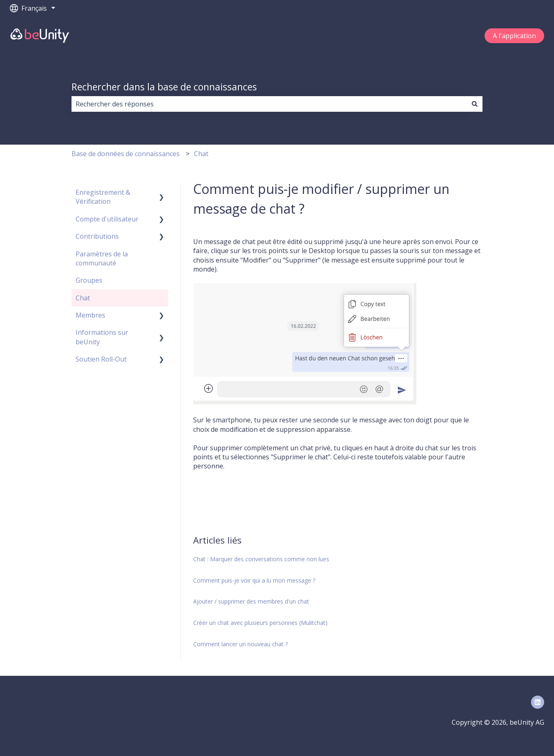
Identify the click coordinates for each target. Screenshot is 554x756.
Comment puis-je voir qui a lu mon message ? (254, 580)
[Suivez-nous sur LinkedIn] (538, 702)
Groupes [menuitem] (89, 280)
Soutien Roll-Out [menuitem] (101, 359)
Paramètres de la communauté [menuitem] (102, 258)
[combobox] (269, 104)
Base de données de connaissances (126, 154)
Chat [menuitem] (83, 298)
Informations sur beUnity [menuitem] (102, 337)
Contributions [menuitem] (97, 236)
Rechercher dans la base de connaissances (164, 87)
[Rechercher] (475, 104)
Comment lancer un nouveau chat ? (240, 644)
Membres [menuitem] (90, 315)
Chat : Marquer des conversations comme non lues (261, 559)
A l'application (514, 36)
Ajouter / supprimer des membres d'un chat (251, 601)
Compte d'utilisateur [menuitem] (107, 219)
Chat (201, 154)
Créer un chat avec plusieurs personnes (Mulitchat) (260, 623)
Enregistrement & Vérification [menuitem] (103, 197)
